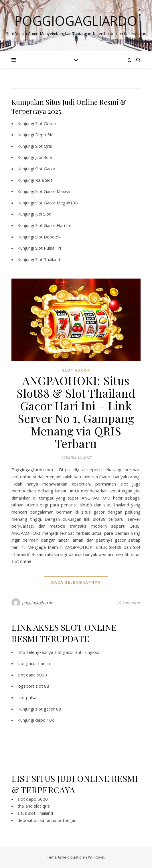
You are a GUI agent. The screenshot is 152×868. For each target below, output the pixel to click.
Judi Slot (43, 214)
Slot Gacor (45, 169)
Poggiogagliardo (76, 21)
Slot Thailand (48, 259)
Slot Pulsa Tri (48, 248)
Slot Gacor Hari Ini (53, 225)
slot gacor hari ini (34, 663)
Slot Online (46, 123)
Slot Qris (44, 146)
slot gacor (76, 370)
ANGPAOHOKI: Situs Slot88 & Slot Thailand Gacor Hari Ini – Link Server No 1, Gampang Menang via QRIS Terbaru (76, 412)
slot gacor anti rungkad (77, 652)
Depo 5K (44, 135)
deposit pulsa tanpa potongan (47, 820)
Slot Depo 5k (48, 237)
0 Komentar (130, 603)
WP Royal (96, 857)
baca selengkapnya (76, 582)
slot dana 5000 (32, 675)
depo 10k (45, 720)
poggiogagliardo (38, 602)
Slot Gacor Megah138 (57, 203)
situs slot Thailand (35, 813)
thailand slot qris (34, 806)
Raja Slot (44, 180)
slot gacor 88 (48, 709)
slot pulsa (27, 697)
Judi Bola (44, 157)
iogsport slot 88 (33, 686)
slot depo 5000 (33, 799)
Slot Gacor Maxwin (53, 191)
